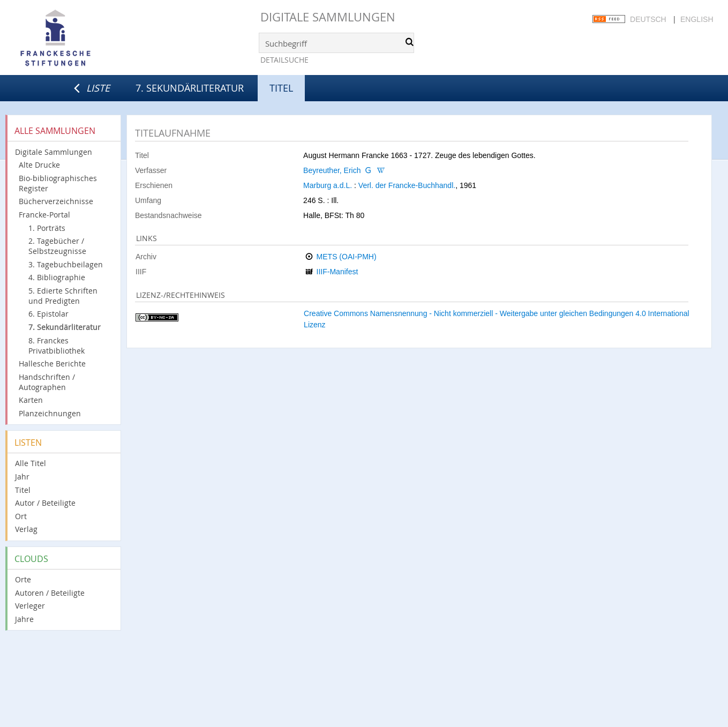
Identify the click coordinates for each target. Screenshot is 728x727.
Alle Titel (31, 463)
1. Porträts (47, 228)
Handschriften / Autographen (47, 382)
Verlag (26, 529)
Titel (23, 490)
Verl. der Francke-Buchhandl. (407, 185)
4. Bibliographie (57, 277)
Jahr (22, 477)
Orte (23, 579)
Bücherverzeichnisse (56, 201)
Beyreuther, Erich (332, 170)
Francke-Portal (44, 215)
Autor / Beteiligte (45, 503)
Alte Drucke (39, 165)
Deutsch (648, 19)
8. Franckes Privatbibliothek (57, 346)
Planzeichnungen (50, 413)
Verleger (30, 606)
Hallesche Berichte (52, 364)
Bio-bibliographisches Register (58, 183)
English (697, 19)
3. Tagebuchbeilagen (66, 264)
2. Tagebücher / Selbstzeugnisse (57, 246)
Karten (31, 400)
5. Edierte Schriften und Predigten (63, 296)
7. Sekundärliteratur (190, 88)
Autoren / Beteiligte (50, 593)
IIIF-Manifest (337, 272)
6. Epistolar (48, 314)
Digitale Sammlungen (328, 17)
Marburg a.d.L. (328, 185)
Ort (21, 516)
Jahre (24, 619)
